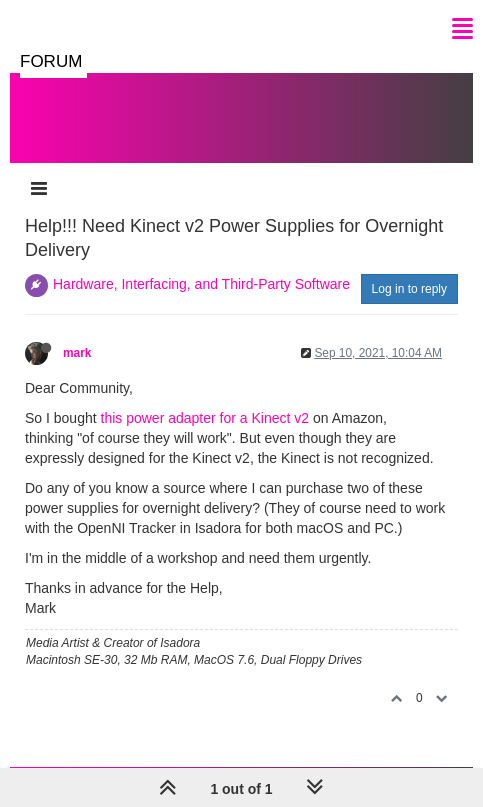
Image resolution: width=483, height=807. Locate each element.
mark (77, 353)
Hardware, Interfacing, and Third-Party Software (201, 284)
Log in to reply (409, 289)
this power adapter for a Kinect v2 (205, 418)
